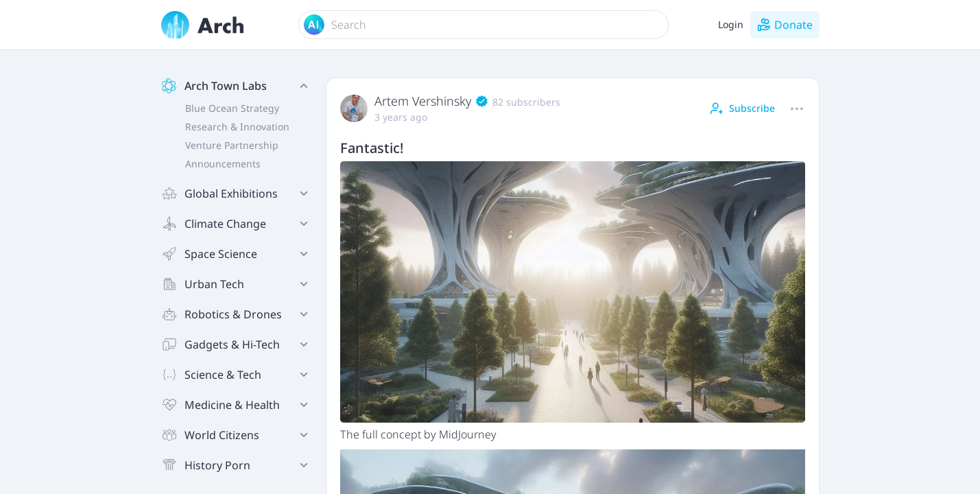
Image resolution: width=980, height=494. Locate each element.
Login (731, 24)
